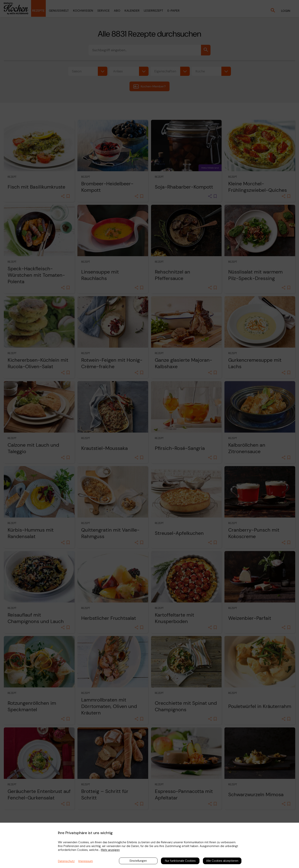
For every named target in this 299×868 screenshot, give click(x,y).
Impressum (86, 861)
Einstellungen (138, 861)
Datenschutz (66, 861)
